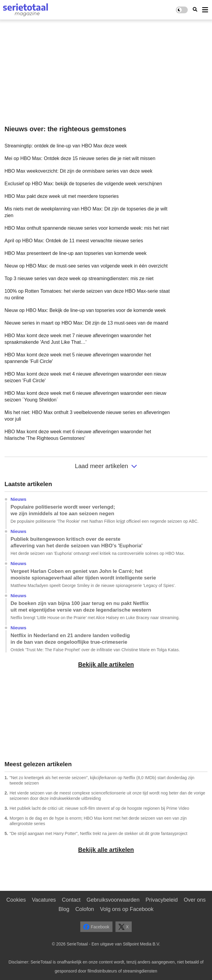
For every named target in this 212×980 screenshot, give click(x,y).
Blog (64, 909)
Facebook (96, 927)
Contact (71, 900)
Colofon (84, 909)
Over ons (195, 900)
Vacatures (44, 900)
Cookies (16, 900)
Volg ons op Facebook (127, 909)
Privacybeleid (162, 900)
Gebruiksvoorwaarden (113, 900)
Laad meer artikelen (106, 466)
